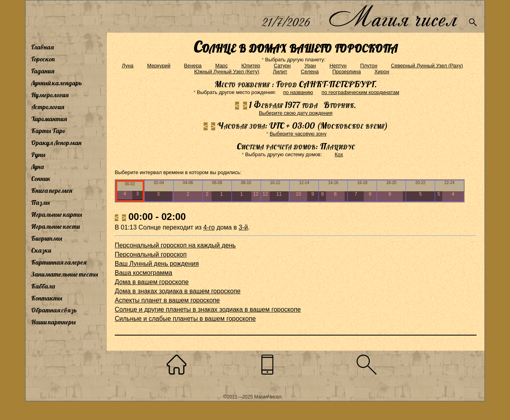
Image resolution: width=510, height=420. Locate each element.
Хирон (382, 72)
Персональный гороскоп (151, 254)
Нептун (338, 66)
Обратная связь (54, 310)
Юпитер (251, 66)
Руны (38, 155)
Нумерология (50, 95)
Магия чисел (392, 17)
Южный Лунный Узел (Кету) (227, 72)
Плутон (369, 66)
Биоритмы (47, 238)
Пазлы (40, 202)
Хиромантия (49, 119)
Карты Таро (48, 131)
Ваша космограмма (143, 273)
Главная (42, 47)
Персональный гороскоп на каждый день (175, 245)
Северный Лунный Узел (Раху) (427, 66)
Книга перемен (52, 190)
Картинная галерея (59, 262)
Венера (193, 66)
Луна (37, 167)
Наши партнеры (53, 322)
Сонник (41, 179)
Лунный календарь (57, 83)
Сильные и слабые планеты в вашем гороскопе (185, 319)
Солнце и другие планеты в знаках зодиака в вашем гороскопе (208, 309)
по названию (298, 92)
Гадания (43, 71)
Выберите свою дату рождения (296, 113)
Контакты (47, 298)
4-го (209, 227)
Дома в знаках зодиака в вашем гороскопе (178, 291)
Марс (221, 66)
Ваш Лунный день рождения (157, 264)
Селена (310, 72)
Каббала (43, 286)
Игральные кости (55, 226)
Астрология (48, 107)
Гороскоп (43, 59)
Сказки (41, 250)
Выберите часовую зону (298, 134)
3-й (243, 227)
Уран (310, 66)
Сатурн (282, 66)
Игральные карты (57, 214)
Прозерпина (347, 72)
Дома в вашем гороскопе (152, 282)
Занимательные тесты (65, 274)
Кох (339, 154)
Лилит (280, 72)
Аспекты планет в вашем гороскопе (167, 300)
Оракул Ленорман (56, 143)
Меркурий (159, 66)
